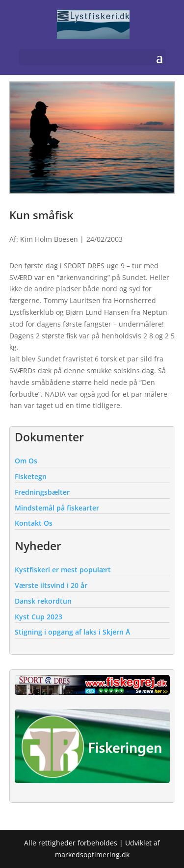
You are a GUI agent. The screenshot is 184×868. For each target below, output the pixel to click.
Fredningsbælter (42, 492)
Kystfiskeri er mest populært (63, 570)
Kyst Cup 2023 (39, 617)
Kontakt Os (34, 523)
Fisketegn (31, 476)
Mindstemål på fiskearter (57, 508)
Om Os (26, 461)
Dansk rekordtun (43, 601)
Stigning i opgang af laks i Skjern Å (72, 632)
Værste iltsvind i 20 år (51, 585)
